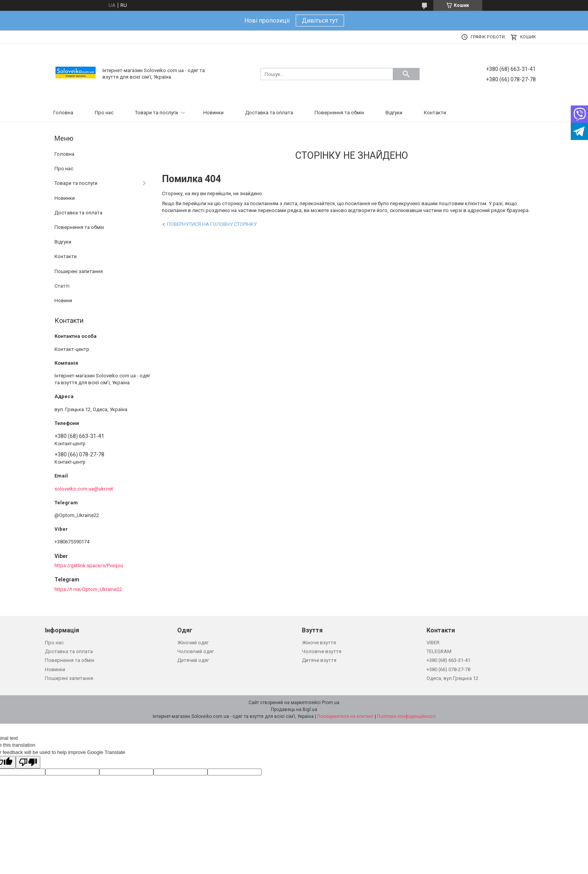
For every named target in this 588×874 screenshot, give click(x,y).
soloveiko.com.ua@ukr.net (84, 489)
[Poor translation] (28, 762)
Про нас (104, 113)
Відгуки (394, 113)
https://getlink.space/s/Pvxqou (89, 565)
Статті (62, 286)
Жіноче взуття (319, 643)
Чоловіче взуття (322, 651)
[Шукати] (406, 74)
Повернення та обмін (339, 113)
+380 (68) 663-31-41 (448, 660)
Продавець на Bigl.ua (294, 709)
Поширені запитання (79, 271)
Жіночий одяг (193, 643)
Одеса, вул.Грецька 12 (452, 678)
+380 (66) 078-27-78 (448, 669)
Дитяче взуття (319, 660)
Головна (63, 113)
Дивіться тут (320, 21)
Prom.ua (331, 703)
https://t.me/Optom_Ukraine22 (88, 589)
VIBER (433, 643)
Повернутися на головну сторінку (212, 224)
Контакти (435, 113)
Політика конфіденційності (406, 716)
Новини (63, 300)
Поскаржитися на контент (345, 716)
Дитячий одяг (193, 660)
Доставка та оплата (269, 113)
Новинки (213, 113)
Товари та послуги (156, 113)
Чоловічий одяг (196, 651)
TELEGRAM (439, 651)
